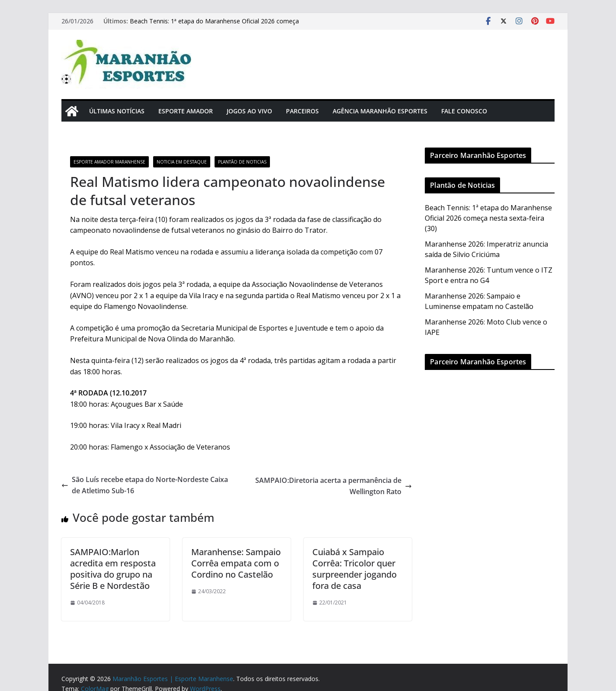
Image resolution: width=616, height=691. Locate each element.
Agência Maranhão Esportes (380, 111)
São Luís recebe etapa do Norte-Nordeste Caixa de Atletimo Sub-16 (145, 485)
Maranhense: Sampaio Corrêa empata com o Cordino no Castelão (236, 563)
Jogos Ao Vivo (249, 111)
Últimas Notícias (117, 111)
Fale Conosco (464, 111)
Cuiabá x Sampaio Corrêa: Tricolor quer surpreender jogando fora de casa (355, 569)
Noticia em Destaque (182, 162)
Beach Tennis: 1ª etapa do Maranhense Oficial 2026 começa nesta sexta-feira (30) (488, 218)
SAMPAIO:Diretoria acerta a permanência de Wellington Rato (334, 486)
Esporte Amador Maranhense (109, 162)
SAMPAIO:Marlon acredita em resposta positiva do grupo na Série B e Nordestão (113, 569)
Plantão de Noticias (242, 162)
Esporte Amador (186, 111)
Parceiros (302, 111)
